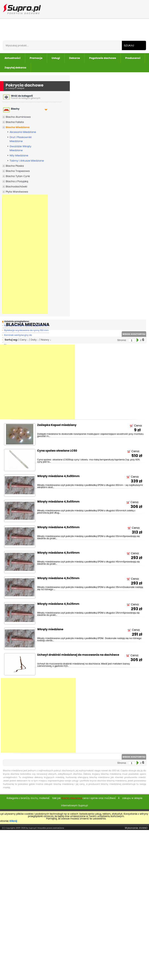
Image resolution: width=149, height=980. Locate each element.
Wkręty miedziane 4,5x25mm (58, 604)
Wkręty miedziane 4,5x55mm (58, 528)
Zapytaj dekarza (15, 68)
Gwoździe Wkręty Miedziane (20, 148)
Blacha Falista (15, 122)
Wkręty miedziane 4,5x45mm (58, 553)
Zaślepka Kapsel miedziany (57, 425)
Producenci (133, 58)
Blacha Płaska (15, 166)
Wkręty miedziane (50, 630)
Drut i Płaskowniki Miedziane (21, 139)
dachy (34, 798)
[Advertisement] (25, 254)
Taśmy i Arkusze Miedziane (27, 161)
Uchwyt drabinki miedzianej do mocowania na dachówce (78, 655)
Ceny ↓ (24, 340)
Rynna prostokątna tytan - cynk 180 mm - (26, 326)
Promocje (36, 58)
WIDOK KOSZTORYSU (134, 334)
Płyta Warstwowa (17, 192)
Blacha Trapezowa (18, 171)
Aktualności (13, 58)
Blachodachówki (16, 187)
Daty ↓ (35, 340)
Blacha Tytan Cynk (18, 176)
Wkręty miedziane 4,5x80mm (58, 476)
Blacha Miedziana (18, 127)
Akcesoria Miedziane (23, 132)
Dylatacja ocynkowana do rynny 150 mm (26, 330)
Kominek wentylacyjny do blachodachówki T (18, 336)
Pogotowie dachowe (103, 58)
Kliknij (13, 821)
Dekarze (75, 58)
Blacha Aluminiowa (18, 117)
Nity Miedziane (19, 155)
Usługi (56, 58)
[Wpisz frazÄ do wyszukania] (62, 45)
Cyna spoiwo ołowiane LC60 (57, 451)
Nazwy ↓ (46, 340)
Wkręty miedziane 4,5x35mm (58, 578)
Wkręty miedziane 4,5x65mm (58, 502)
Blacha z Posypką (17, 181)
